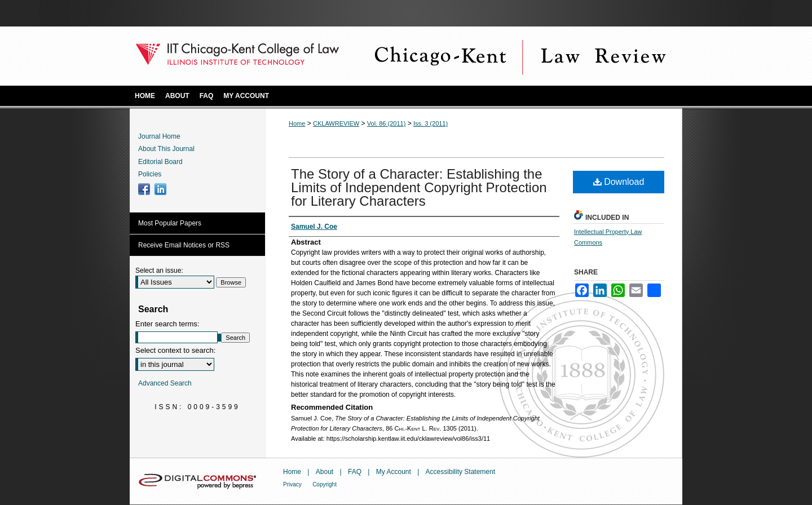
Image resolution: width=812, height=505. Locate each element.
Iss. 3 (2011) (431, 123)
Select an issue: (159, 271)
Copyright (325, 484)
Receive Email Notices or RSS (184, 245)
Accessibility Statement (460, 472)
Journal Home (159, 136)
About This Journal (166, 149)
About (325, 472)
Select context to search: (175, 350)
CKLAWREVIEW (336, 123)
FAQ (355, 472)
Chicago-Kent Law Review (519, 56)
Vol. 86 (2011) (387, 123)
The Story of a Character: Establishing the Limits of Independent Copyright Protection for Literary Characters (419, 187)
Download (619, 182)
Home (297, 123)
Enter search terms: (167, 324)
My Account (394, 472)
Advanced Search (165, 383)
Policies (150, 174)
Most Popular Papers (170, 223)
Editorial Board (160, 162)
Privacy (292, 484)
